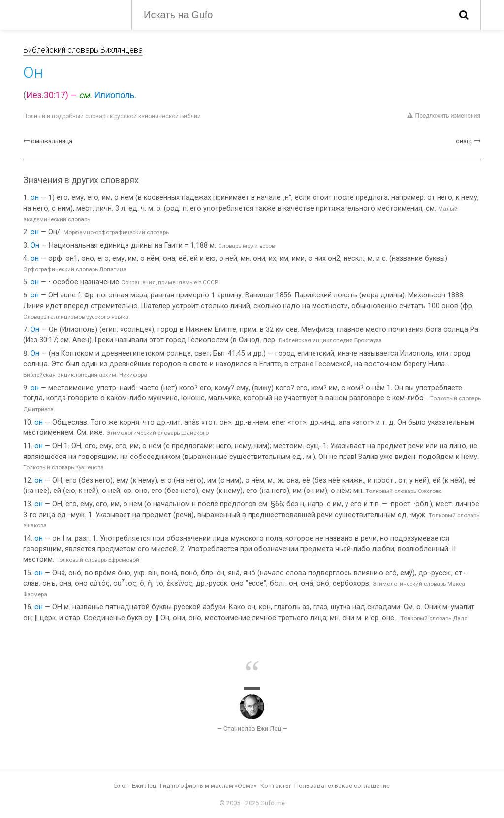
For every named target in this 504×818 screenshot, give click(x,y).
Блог (121, 786)
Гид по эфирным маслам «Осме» (208, 786)
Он (35, 245)
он (35, 198)
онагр (464, 141)
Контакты (275, 786)
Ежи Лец (144, 786)
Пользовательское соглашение (342, 786)
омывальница (52, 141)
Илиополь (114, 95)
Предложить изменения (444, 116)
